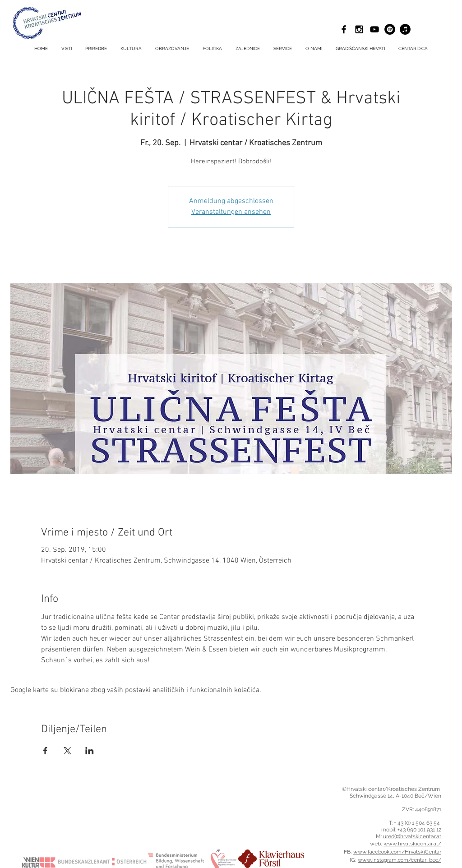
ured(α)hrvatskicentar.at (412, 836)
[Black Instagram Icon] (359, 29)
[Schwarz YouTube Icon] (374, 29)
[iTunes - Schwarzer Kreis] (405, 29)
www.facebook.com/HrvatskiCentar (397, 852)
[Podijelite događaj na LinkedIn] (90, 751)
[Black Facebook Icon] (344, 29)
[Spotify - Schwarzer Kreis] (390, 29)
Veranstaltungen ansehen (231, 212)
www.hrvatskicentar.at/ (412, 844)
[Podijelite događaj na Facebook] (45, 751)
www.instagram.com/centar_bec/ (400, 860)
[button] (283, 49)
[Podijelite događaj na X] (67, 751)
